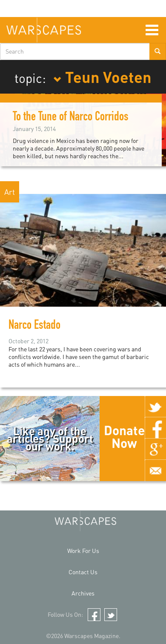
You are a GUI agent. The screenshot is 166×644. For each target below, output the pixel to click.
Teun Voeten (102, 77)
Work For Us (83, 551)
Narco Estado (34, 326)
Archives (83, 593)
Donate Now (124, 436)
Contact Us (83, 572)
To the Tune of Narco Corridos (71, 118)
